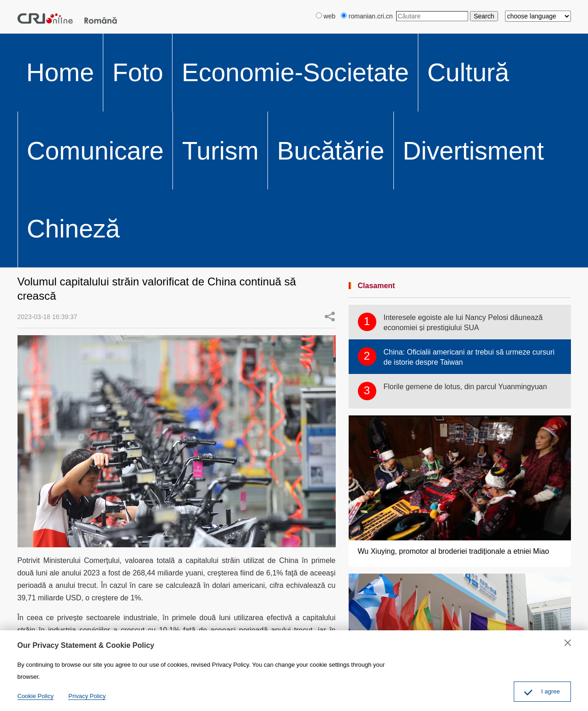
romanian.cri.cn (367, 16)
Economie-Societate (127, 44)
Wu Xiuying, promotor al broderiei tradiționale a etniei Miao (454, 339)
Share (330, 103)
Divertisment (385, 44)
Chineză (437, 44)
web (326, 16)
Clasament (377, 73)
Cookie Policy (36, 696)
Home (35, 44)
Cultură (190, 44)
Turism (288, 44)
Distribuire (44, 520)
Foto (68, 44)
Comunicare (240, 44)
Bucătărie (331, 44)
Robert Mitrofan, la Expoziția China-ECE (424, 497)
